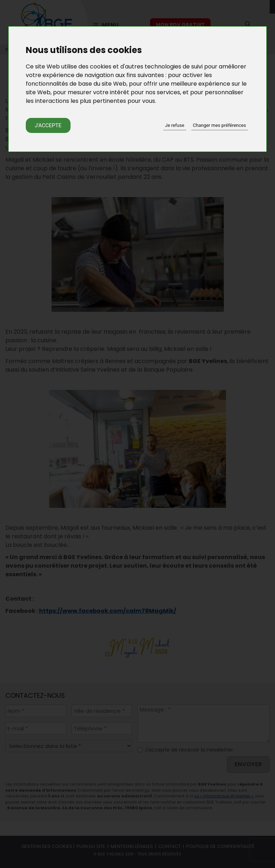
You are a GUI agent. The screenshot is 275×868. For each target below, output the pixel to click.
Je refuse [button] (175, 125)
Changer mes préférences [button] (219, 125)
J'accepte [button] (48, 125)
